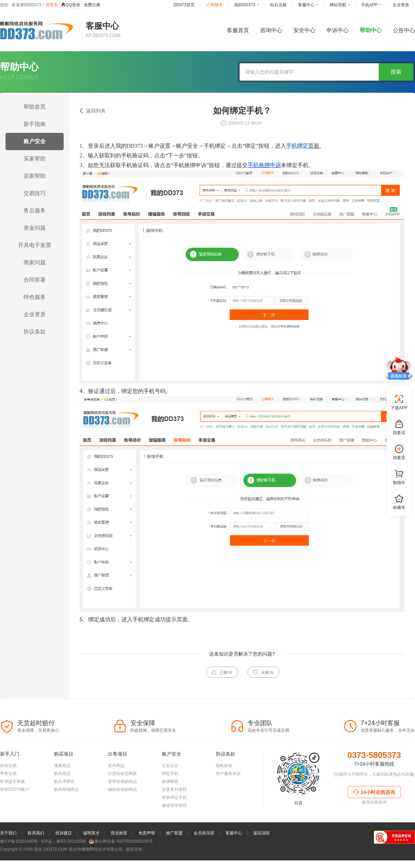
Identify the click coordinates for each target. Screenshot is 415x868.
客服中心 (234, 833)
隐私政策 (224, 766)
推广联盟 (174, 833)
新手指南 (35, 124)
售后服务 (35, 211)
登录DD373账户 (15, 789)
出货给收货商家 (122, 774)
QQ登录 (71, 5)
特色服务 (35, 297)
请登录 (52, 5)
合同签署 (35, 280)
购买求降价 (64, 782)
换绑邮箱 (170, 782)
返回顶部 (261, 833)
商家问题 (35, 262)
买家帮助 (35, 159)
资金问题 (35, 228)
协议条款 (35, 332)
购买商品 (62, 774)
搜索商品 (62, 766)
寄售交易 (8, 774)
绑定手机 (170, 774)
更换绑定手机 (174, 797)
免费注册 (92, 5)
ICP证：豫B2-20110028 (63, 841)
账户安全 (35, 141)
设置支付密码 (174, 789)
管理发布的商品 (122, 782)
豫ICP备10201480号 (19, 841)
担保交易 (8, 766)
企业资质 (35, 314)
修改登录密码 (174, 805)
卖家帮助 (35, 176)
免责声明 (147, 833)
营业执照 (119, 833)
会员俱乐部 (204, 833)
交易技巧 (35, 193)
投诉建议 (64, 833)
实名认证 (170, 766)
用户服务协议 (228, 774)
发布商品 (116, 766)
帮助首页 (35, 107)
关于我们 (8, 833)
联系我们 (36, 833)
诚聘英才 (91, 833)
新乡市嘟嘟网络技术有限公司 (83, 849)
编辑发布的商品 (122, 789)
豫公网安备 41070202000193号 (121, 841)
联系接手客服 (12, 782)
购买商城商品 (66, 789)
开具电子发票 (35, 245)
